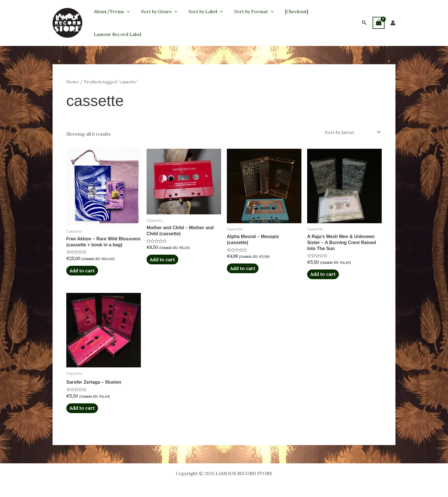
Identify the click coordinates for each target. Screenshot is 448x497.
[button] (364, 23)
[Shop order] (352, 132)
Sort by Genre (156, 11)
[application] (126, 11)
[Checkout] (286, 11)
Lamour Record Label (116, 34)
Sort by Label (200, 11)
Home (73, 82)
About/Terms (111, 11)
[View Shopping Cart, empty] (379, 23)
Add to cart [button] (82, 270)
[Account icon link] (393, 23)
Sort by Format (246, 11)
